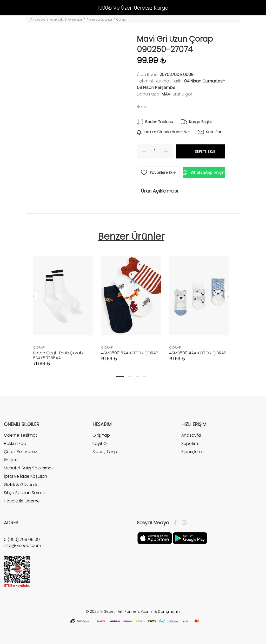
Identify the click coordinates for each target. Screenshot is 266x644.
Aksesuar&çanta (99, 19)
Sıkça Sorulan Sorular (25, 493)
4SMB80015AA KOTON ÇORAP (130, 353)
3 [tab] (137, 376)
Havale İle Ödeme (22, 501)
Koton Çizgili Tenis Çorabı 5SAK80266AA (58, 355)
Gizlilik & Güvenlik (21, 485)
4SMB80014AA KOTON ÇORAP (198, 353)
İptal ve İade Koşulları (25, 476)
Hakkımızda (15, 444)
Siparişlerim (192, 452)
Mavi (167, 94)
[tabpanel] (63, 303)
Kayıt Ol (100, 444)
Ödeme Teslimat (21, 435)
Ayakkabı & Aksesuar (66, 19)
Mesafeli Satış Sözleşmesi (29, 468)
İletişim (11, 460)
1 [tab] (120, 376)
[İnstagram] (183, 523)
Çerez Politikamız (21, 452)
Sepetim (190, 444)
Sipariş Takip (105, 452)
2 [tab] (130, 376)
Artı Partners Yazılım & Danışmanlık (149, 611)
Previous (34, 296)
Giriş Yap (101, 435)
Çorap (121, 19)
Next (228, 296)
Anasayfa (38, 19)
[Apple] (155, 538)
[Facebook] (177, 523)
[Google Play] (190, 538)
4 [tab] (144, 376)
